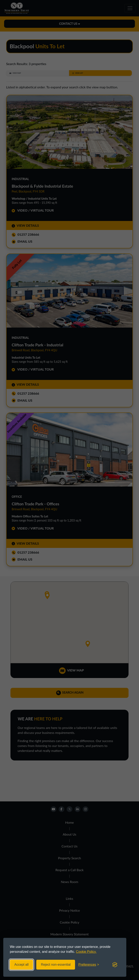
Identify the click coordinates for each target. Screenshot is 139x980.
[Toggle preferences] (89, 965)
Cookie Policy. (86, 952)
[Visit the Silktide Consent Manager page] (115, 965)
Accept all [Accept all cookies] (21, 965)
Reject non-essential (56, 965)
